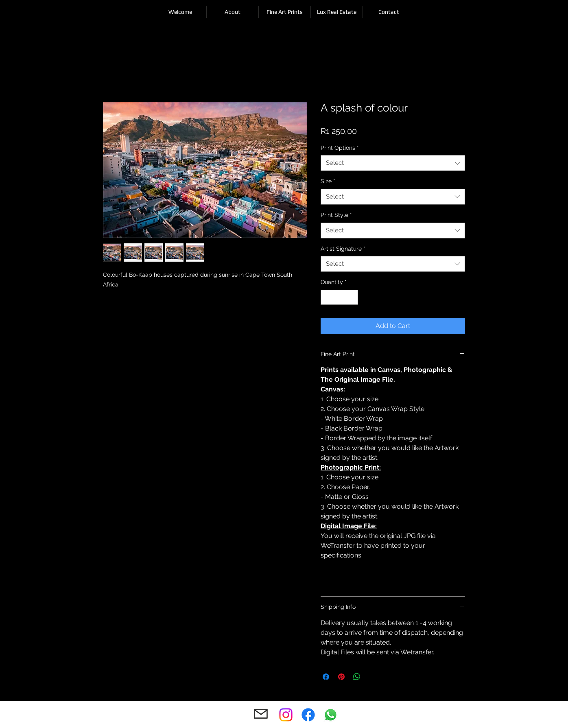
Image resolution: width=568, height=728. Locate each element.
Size (328, 181)
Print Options (340, 148)
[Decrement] (327, 297)
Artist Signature (343, 249)
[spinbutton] (339, 297)
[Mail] (261, 714)
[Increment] (352, 297)
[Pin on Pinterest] (341, 677)
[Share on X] (372, 677)
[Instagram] (286, 715)
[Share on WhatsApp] (357, 677)
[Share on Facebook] (326, 677)
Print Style (336, 215)
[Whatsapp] (331, 715)
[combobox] (393, 163)
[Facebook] (308, 715)
